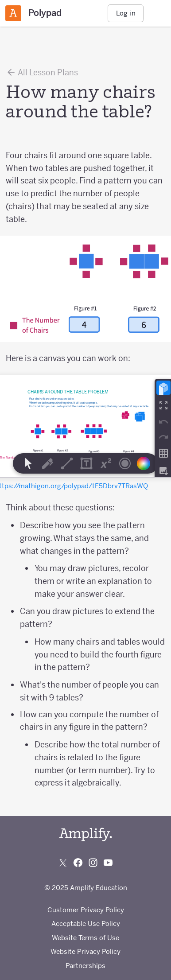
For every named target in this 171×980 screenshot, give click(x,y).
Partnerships (85, 966)
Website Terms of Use (85, 938)
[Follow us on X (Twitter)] (63, 863)
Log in (126, 13)
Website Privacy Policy (85, 951)
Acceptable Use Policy (86, 924)
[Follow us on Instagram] (93, 863)
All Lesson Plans (42, 72)
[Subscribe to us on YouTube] (108, 863)
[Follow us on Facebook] (78, 863)
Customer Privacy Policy (86, 910)
